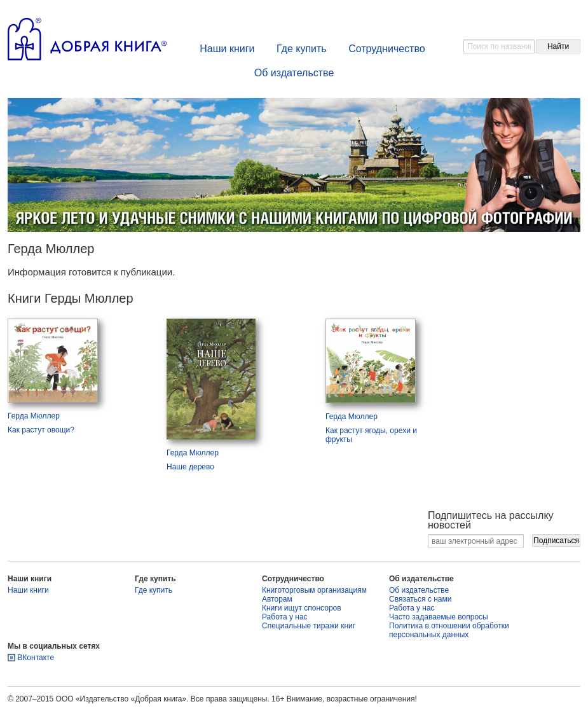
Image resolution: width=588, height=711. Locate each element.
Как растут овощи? (41, 430)
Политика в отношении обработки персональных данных (449, 630)
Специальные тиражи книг (309, 626)
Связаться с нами (420, 599)
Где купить (302, 49)
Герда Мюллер (34, 416)
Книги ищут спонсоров (302, 608)
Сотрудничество (387, 49)
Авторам (277, 599)
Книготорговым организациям (314, 590)
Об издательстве (294, 73)
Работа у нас (285, 617)
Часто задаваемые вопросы (439, 617)
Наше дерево (190, 467)
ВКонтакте (36, 658)
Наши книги (227, 49)
